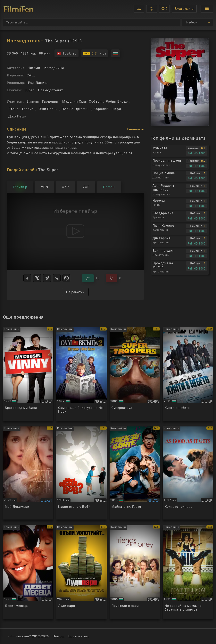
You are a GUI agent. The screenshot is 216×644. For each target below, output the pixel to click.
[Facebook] (27, 278)
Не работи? (75, 292)
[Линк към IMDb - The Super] (95, 53)
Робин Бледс (117, 101)
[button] (139, 9)
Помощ (59, 636)
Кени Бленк (48, 109)
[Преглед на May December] (28, 473)
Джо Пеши (17, 116)
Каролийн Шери (107, 109)
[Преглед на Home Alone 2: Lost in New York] (81, 374)
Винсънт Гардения (42, 101)
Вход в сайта (184, 9)
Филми (34, 68)
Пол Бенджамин (76, 109)
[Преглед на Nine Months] (28, 572)
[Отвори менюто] (207, 9)
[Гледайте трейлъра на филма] (66, 53)
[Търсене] (92, 22)
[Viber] (57, 278)
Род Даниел (38, 83)
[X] (37, 278)
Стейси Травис (21, 109)
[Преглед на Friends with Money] (135, 572)
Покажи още (136, 129)
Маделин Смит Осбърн (82, 101)
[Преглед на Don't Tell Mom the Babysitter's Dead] (188, 572)
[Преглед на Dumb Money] (81, 572)
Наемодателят (51, 90)
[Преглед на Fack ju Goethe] (135, 473)
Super (29, 90)
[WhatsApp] (66, 278)
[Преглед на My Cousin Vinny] (28, 374)
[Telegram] (47, 278)
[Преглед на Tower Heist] (188, 374)
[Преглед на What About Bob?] (81, 473)
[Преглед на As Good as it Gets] (188, 473)
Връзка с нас (79, 636)
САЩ (31, 75)
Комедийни (54, 68)
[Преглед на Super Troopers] (135, 374)
